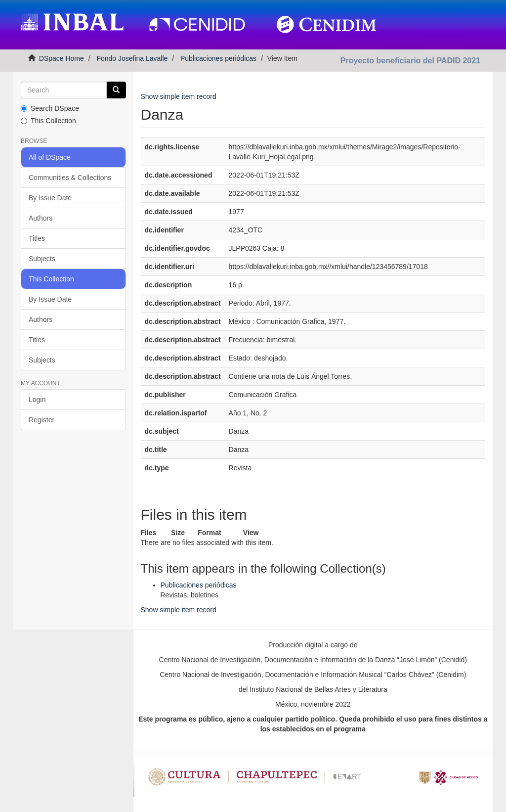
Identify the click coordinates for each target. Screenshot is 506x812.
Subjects (42, 259)
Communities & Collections (70, 178)
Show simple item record (179, 96)
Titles (37, 238)
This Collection (48, 121)
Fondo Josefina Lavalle (132, 58)
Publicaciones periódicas (218, 58)
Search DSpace (50, 108)
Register (42, 420)
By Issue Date (50, 198)
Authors (41, 218)
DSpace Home (62, 58)
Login (37, 400)
